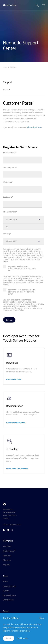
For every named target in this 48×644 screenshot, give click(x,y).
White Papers (9, 600)
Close (42, 618)
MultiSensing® (9, 551)
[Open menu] (43, 5)
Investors (7, 555)
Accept (9, 638)
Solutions (7, 546)
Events (6, 591)
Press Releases (9, 595)
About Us (7, 560)
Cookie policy (23, 638)
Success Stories (10, 586)
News (5, 582)
